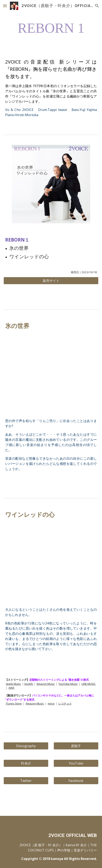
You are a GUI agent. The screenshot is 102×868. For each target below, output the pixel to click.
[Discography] (26, 746)
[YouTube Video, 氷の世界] (51, 374)
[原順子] (76, 746)
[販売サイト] (51, 281)
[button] (5, 6)
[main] (51, 26)
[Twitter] (26, 781)
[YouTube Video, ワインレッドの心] (51, 563)
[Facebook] (76, 781)
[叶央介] (26, 763)
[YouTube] (76, 763)
